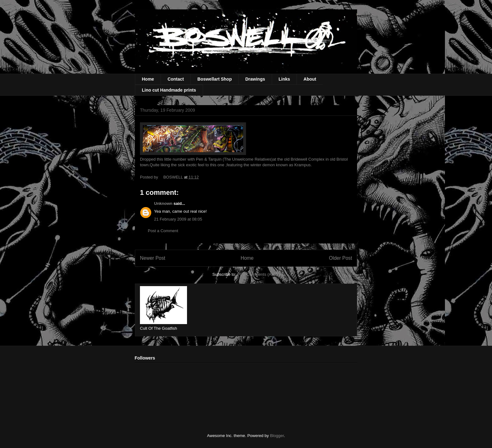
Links (284, 79)
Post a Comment (163, 231)
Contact (176, 79)
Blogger (277, 436)
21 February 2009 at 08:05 (178, 219)
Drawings (255, 79)
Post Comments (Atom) (258, 274)
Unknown (163, 203)
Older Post (340, 258)
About (310, 79)
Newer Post (153, 258)
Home (148, 79)
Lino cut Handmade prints (169, 90)
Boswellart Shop (215, 79)
